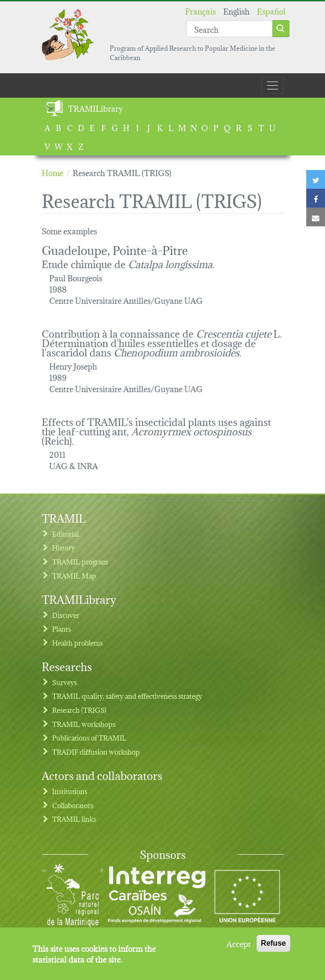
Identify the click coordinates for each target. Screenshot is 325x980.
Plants (61, 629)
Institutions (70, 791)
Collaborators (73, 805)
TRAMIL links (74, 819)
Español (271, 11)
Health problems (77, 643)
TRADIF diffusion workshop (96, 752)
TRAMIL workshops (84, 724)
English (236, 11)
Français (200, 11)
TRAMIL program (80, 561)
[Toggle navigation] (272, 85)
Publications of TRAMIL (89, 737)
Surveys (64, 682)
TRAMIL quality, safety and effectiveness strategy (127, 696)
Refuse (273, 948)
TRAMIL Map (74, 575)
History (64, 547)
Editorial (65, 534)
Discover (66, 615)
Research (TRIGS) (79, 710)
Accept (239, 949)
